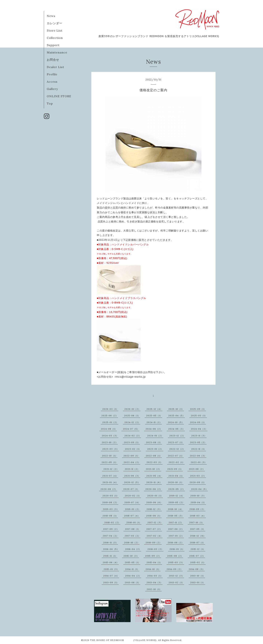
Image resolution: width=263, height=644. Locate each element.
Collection (55, 38)
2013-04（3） (155, 582)
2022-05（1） (110, 462)
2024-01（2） (155, 436)
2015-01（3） (111, 569)
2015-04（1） (154, 562)
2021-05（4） (154, 476)
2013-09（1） (111, 582)
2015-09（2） (153, 556)
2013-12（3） (176, 576)
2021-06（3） (132, 476)
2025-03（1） (199, 415)
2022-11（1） (199, 449)
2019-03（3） (111, 509)
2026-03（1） (110, 409)
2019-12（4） (177, 496)
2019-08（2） (110, 502)
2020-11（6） (154, 482)
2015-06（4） (111, 562)
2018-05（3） (176, 516)
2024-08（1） (109, 429)
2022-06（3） (198, 456)
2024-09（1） (198, 422)
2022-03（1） (155, 462)
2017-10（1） (197, 522)
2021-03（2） (198, 476)
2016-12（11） (198, 536)
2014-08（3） (197, 569)
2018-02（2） (112, 522)
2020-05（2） (177, 489)
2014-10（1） (153, 569)
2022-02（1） (177, 462)
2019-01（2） (133, 509)
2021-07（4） (110, 476)
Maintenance (57, 52)
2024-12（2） (132, 422)
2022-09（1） (131, 456)
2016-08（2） (176, 542)
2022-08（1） (154, 456)
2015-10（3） (131, 556)
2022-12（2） (177, 449)
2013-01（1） (198, 582)
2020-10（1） (176, 482)
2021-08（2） (197, 469)
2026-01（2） (132, 409)
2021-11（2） (132, 469)
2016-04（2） (133, 549)
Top (50, 103)
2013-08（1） (133, 582)
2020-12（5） (132, 482)
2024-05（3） (177, 429)
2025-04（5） (177, 415)
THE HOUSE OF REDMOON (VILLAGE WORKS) (123, 640)
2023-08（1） (154, 442)
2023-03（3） (111, 449)
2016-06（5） (111, 549)
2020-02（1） (133, 496)
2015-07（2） (197, 556)
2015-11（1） (110, 556)
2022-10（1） (110, 456)
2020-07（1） (131, 489)
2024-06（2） (154, 429)
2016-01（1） (177, 549)
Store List (55, 30)
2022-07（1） (176, 456)
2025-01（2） (110, 422)
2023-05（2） (198, 442)
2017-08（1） (133, 529)
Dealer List (55, 67)
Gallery (52, 89)
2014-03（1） (155, 576)
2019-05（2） (176, 502)
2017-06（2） (176, 529)
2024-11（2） (154, 422)
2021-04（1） (176, 476)
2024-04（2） (199, 429)
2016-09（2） (154, 542)
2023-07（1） (176, 442)
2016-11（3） (111, 542)
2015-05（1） (133, 562)
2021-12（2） (111, 469)
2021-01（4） (110, 482)
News (51, 16)
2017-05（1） (198, 529)
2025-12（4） (154, 409)
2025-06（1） (132, 415)
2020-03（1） (111, 496)
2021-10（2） (154, 469)
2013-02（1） (176, 582)
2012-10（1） (154, 589)
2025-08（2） (110, 415)
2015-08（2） (175, 556)
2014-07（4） (111, 576)
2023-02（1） (133, 449)
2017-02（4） (155, 536)
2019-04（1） (198, 502)
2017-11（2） (176, 522)
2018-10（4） (176, 509)
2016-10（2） (132, 542)
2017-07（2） (154, 529)
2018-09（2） (197, 509)
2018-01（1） (134, 522)
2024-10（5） (176, 422)
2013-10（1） (198, 576)
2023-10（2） (110, 442)
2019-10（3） (198, 496)
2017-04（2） (111, 536)
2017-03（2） (133, 536)
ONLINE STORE (59, 96)
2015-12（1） (198, 549)
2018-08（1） (110, 516)
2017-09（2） (111, 529)
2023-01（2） (155, 449)
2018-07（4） (132, 516)
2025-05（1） (154, 415)
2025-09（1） (198, 409)
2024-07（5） (131, 429)
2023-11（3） (199, 436)
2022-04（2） (132, 462)
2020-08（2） (109, 489)
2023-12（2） (177, 436)
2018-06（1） (154, 516)
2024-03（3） (110, 436)
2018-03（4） (198, 516)
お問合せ (53, 60)
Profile (52, 74)
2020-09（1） (198, 482)
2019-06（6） (154, 502)
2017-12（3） (155, 522)
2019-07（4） (132, 502)
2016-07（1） (197, 542)
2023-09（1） (132, 442)
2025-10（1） (176, 409)
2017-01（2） (176, 536)
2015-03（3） (176, 562)
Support (53, 45)
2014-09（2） (175, 569)
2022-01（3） (199, 462)
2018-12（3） (154, 509)
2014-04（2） (133, 576)
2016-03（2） (155, 549)
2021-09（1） (175, 469)
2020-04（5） (199, 489)
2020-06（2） (154, 489)
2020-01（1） (155, 496)
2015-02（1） (198, 562)
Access (52, 82)
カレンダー (55, 23)
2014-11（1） (132, 569)
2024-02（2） (133, 436)
